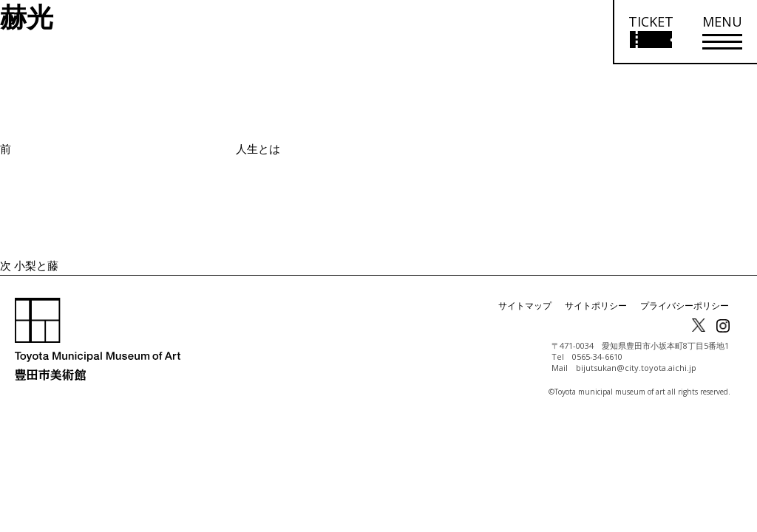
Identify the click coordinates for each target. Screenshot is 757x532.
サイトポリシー (596, 306)
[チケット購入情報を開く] (650, 32)
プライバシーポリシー (685, 306)
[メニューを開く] (722, 32)
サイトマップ (525, 306)
